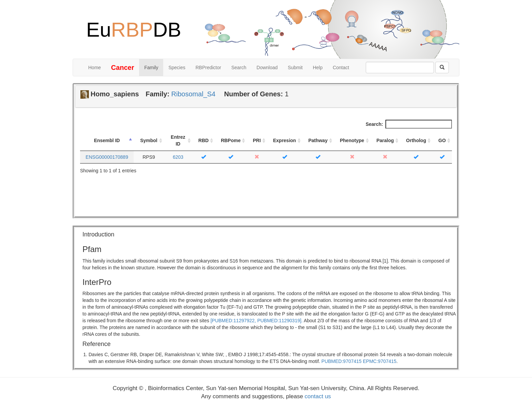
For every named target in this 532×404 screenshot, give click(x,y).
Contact (341, 68)
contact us (318, 396)
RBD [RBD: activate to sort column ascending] (204, 140)
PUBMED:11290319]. (280, 321)
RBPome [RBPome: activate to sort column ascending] (231, 140)
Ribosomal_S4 (193, 94)
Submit (295, 68)
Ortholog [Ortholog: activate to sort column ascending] (416, 140)
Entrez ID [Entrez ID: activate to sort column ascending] (178, 140)
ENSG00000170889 (107, 157)
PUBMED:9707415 (341, 361)
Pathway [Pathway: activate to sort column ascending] (318, 140)
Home (94, 68)
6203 (178, 157)
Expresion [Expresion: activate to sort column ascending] (285, 140)
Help (318, 68)
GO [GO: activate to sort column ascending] (442, 140)
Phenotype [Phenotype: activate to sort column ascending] (352, 140)
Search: (409, 124)
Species (177, 68)
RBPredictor (208, 68)
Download (267, 68)
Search (239, 68)
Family (151, 68)
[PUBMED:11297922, (233, 321)
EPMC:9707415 (380, 361)
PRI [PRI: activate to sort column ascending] (257, 140)
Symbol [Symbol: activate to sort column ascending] (149, 140)
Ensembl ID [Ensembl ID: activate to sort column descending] (107, 140)
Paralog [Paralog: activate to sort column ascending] (385, 140)
